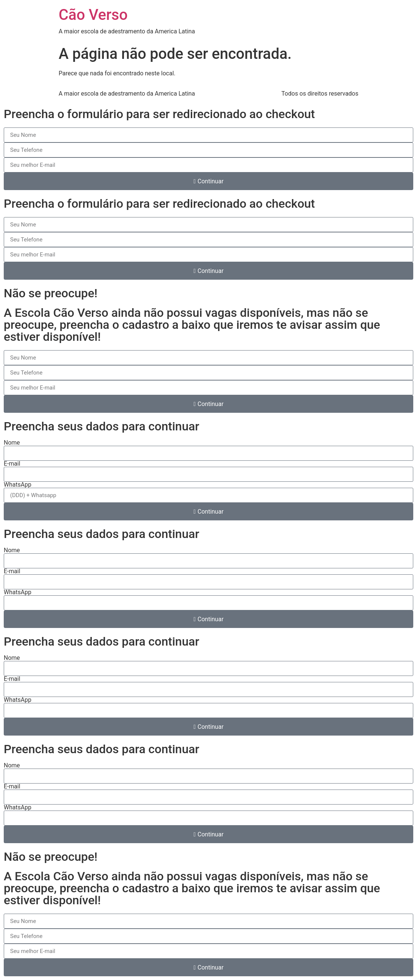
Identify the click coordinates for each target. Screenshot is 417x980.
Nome (12, 443)
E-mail (12, 464)
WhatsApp (18, 485)
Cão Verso (93, 15)
